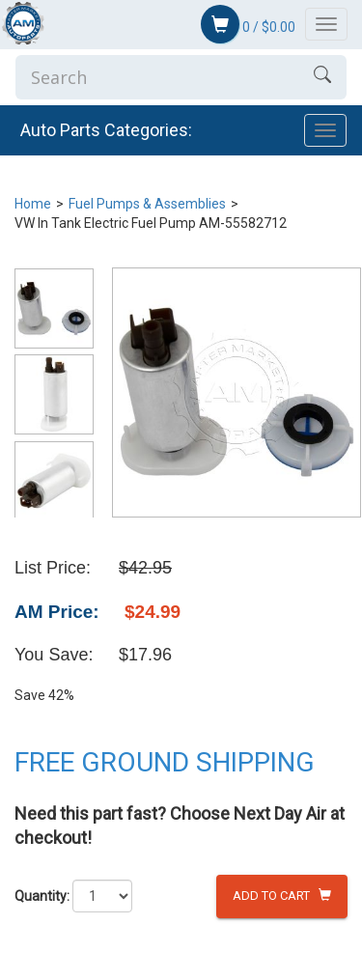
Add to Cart (282, 896)
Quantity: (42, 896)
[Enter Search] (157, 77)
